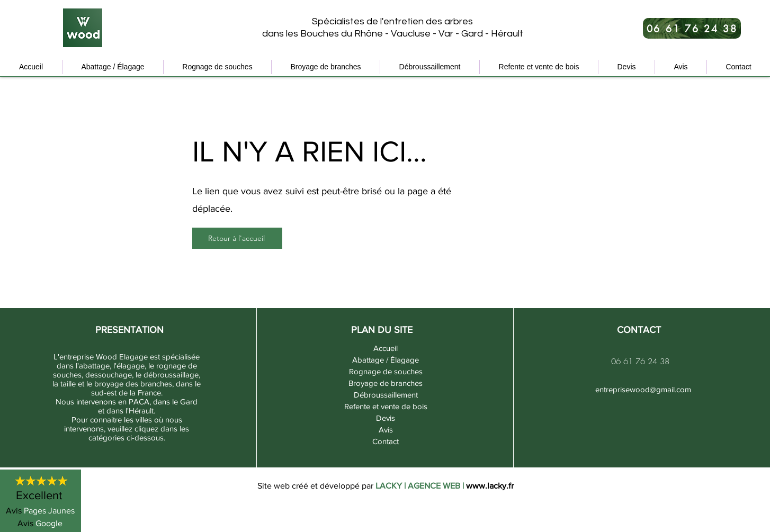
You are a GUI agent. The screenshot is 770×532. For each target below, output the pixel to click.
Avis (386, 430)
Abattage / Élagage (386, 360)
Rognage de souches (386, 371)
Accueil (386, 348)
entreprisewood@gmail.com (643, 389)
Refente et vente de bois (386, 406)
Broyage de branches (386, 383)
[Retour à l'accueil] (237, 238)
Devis (386, 418)
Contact (386, 441)
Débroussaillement (386, 395)
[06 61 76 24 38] (692, 28)
